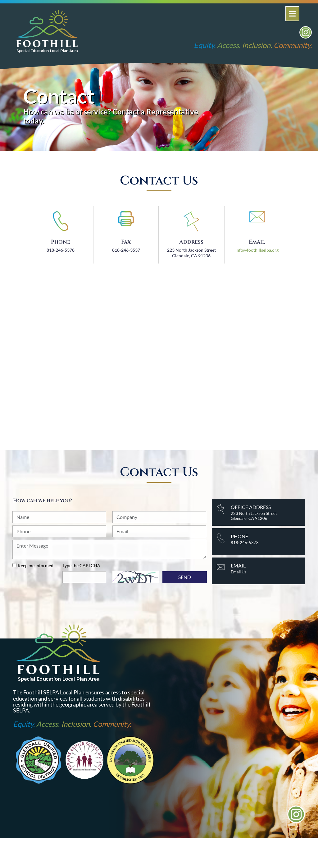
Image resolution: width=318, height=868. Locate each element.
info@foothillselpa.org (257, 250)
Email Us (238, 572)
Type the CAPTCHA (81, 565)
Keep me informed (36, 565)
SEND (185, 577)
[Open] (292, 14)
